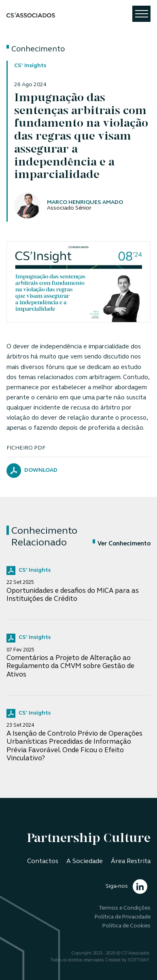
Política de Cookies (126, 926)
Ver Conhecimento (122, 544)
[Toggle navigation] (141, 14)
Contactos (43, 861)
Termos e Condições (125, 908)
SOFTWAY (139, 960)
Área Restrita (131, 861)
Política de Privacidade (123, 917)
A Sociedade (85, 861)
